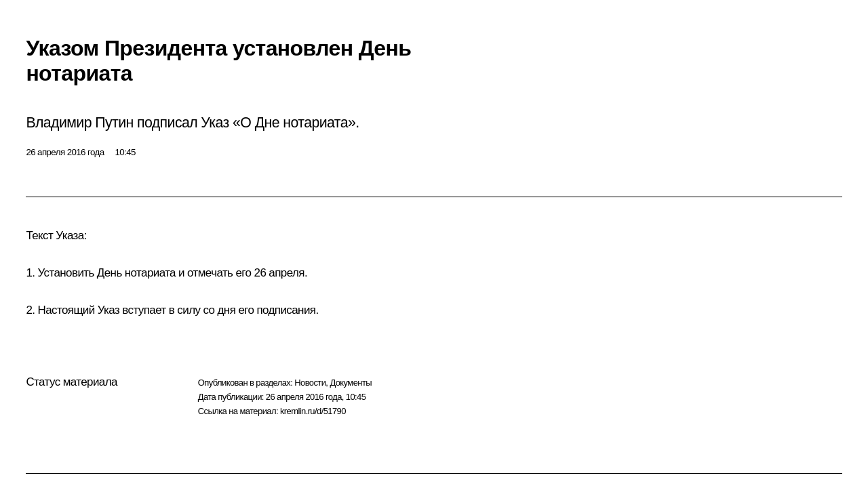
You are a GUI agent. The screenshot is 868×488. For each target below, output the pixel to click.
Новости (310, 383)
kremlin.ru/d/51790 (313, 411)
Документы (351, 383)
